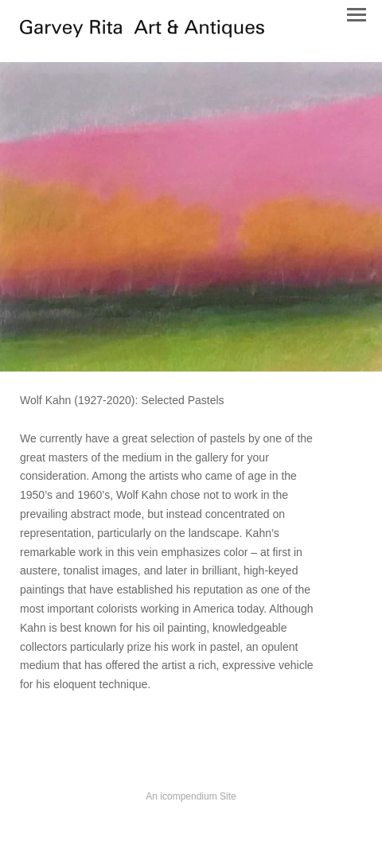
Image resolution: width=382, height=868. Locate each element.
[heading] (142, 33)
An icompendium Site (191, 796)
